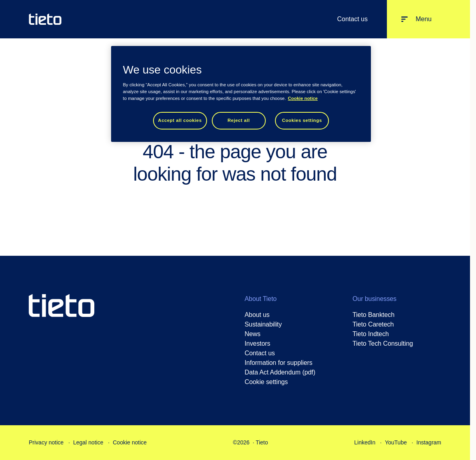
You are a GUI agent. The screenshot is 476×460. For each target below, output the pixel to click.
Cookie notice (130, 442)
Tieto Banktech (373, 315)
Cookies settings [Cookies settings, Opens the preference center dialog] (302, 120)
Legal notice (88, 442)
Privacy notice (46, 442)
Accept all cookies (180, 120)
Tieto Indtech (371, 334)
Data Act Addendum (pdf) (280, 372)
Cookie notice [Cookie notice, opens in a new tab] (303, 98)
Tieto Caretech (373, 324)
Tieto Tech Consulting (383, 344)
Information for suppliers (279, 363)
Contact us (352, 19)
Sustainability (263, 324)
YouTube (396, 442)
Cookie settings (266, 382)
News (253, 334)
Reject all (239, 120)
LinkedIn (365, 442)
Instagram (429, 442)
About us (257, 315)
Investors (257, 344)
